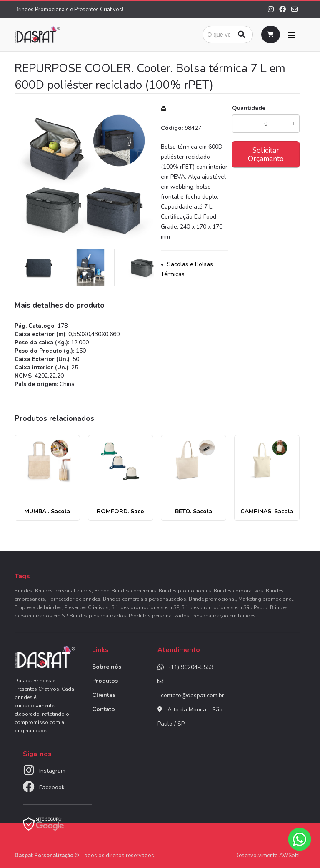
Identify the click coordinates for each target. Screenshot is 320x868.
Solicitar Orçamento (266, 154)
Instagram (52, 771)
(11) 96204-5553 (191, 667)
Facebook (52, 787)
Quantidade (249, 108)
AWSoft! (289, 856)
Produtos (105, 681)
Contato (104, 709)
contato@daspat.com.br (192, 695)
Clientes (104, 695)
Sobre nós (107, 667)
